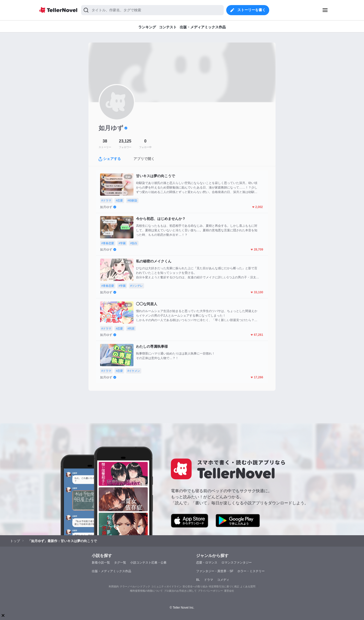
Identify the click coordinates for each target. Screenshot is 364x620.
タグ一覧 (120, 563)
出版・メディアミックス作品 (111, 571)
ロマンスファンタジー (237, 563)
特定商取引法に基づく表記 (224, 586)
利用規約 (114, 586)
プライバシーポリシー (210, 591)
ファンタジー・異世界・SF (215, 571)
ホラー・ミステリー (251, 571)
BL (198, 580)
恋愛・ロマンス (207, 563)
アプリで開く (144, 159)
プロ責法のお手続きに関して (180, 591)
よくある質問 (248, 586)
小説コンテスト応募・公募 (148, 563)
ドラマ (209, 580)
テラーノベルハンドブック (135, 586)
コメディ (223, 580)
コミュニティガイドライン (166, 586)
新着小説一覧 (101, 563)
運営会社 (229, 591)
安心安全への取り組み (195, 586)
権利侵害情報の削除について (146, 591)
